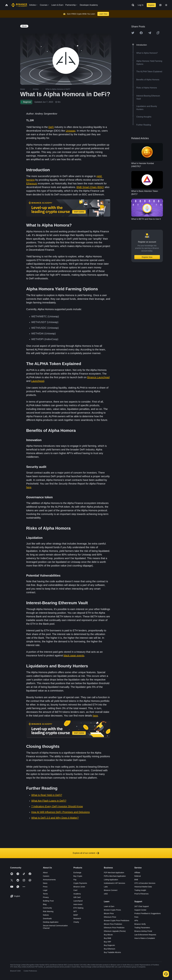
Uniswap (71, 131)
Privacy (46, 897)
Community (47, 908)
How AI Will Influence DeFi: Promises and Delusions (61, 812)
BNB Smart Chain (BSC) (90, 187)
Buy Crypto (78, 876)
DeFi (51, 127)
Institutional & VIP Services (114, 883)
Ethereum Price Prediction (114, 928)
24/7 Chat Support (142, 906)
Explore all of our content (86, 853)
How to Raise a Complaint (145, 938)
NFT (75, 911)
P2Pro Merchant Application (115, 876)
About (45, 873)
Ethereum (32, 183)
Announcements (49, 880)
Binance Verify (140, 924)
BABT (76, 915)
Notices (46, 915)
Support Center (140, 910)
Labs (106, 887)
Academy (77, 894)
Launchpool (38, 381)
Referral (137, 876)
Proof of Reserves (141, 894)
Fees (136, 917)
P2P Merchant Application (114, 873)
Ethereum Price (110, 917)
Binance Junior (79, 887)
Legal (45, 890)
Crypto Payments (80, 883)
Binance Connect (111, 890)
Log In (141, 5)
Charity (76, 922)
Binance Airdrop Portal (143, 931)
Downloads (47, 919)
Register (151, 5)
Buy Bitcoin (108, 935)
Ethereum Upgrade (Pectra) (115, 931)
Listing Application (111, 880)
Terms (45, 894)
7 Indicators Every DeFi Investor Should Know (57, 806)
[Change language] (160, 5)
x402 (106, 894)
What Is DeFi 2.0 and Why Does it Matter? (55, 818)
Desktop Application (51, 922)
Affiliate (137, 873)
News (45, 883)
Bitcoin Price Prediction (113, 924)
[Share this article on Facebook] (141, 33)
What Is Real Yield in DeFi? (47, 795)
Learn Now (103, 14)
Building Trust (48, 901)
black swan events (74, 655)
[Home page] (19, 5)
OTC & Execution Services (145, 883)
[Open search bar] (132, 5)
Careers (46, 876)
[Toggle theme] (166, 5)
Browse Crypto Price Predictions (117, 921)
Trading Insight (140, 890)
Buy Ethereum (110, 949)
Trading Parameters (142, 928)
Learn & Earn (109, 906)
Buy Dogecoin (109, 945)
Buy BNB (107, 938)
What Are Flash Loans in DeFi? (49, 801)
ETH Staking (78, 908)
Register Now (147, 257)
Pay (75, 880)
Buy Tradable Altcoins (112, 952)
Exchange (77, 873)
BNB (136, 880)
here (29, 487)
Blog (45, 904)
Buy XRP (107, 942)
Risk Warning (48, 911)
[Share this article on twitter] (133, 33)
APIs (136, 921)
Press (45, 887)
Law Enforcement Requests (145, 935)
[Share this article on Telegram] (150, 33)
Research (77, 919)
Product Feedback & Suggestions (147, 913)
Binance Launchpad (98, 377)
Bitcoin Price (109, 913)
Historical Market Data (143, 887)
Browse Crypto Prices (112, 910)
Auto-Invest (78, 904)
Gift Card (77, 897)
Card (75, 890)
